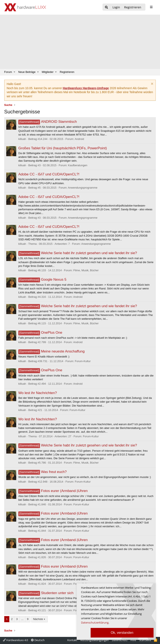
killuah (22, 139)
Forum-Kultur (83, 361)
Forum (8, 72)
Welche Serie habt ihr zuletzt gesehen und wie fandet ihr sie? (78, 253)
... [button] (22, 619)
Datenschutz (120, 640)
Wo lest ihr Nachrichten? (38, 393)
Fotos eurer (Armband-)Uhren (53, 491)
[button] (14, 72)
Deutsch (38, 640)
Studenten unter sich (46, 593)
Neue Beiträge (27, 72)
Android (79, 139)
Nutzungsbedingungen (94, 640)
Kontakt (72, 640)
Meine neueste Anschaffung (51, 351)
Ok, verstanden (122, 633)
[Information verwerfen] (152, 84)
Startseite (145, 640)
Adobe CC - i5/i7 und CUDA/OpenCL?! (49, 174)
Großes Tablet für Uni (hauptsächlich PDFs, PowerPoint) (63, 148)
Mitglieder (48, 72)
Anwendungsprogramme (83, 188)
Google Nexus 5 (42, 280)
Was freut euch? (42, 472)
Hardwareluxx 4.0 (15, 640)
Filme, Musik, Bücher (86, 270)
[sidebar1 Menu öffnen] (151, 7)
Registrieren (67, 72)
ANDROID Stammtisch (48, 122)
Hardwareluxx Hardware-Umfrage (86, 88)
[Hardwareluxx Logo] (25, 7)
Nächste (38, 619)
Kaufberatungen (78, 165)
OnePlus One (40, 333)
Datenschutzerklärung (95, 622)
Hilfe (133, 640)
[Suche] (106, 7)
